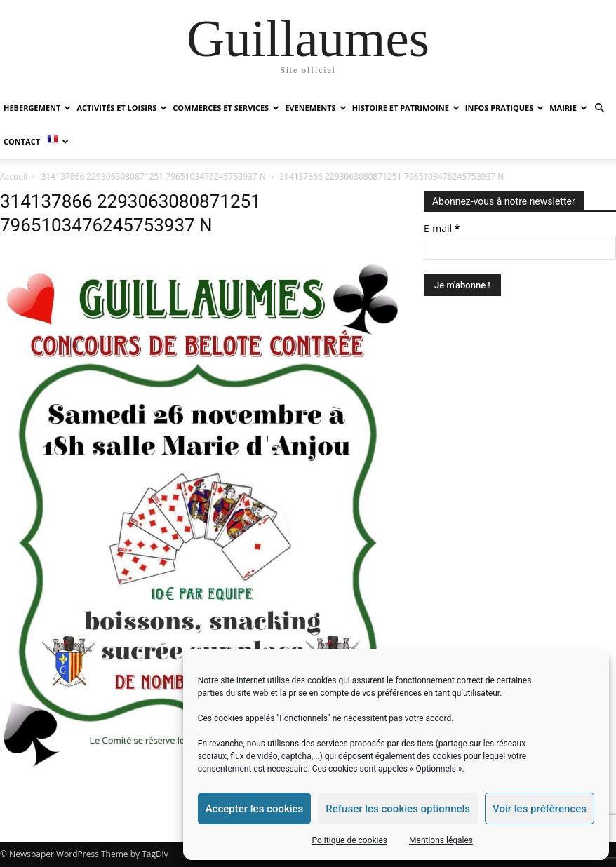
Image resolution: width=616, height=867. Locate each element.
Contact (22, 141)
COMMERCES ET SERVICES (226, 108)
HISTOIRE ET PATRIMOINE (406, 108)
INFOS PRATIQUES (504, 108)
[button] (599, 108)
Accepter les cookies (255, 809)
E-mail (442, 228)
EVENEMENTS (315, 108)
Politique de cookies (350, 840)
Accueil (14, 176)
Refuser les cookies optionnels (398, 809)
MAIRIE (568, 108)
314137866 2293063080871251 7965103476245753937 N (154, 176)
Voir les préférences (540, 809)
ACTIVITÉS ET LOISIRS (122, 108)
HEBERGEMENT (37, 108)
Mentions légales (441, 840)
